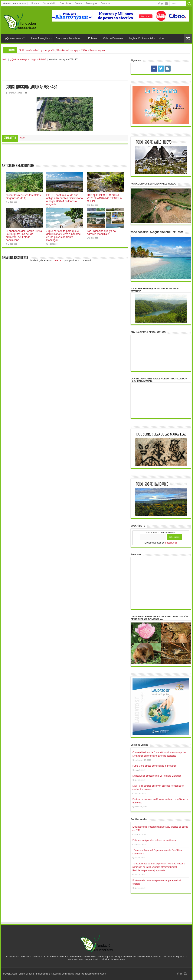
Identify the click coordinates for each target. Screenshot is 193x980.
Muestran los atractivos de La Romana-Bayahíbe (157, 776)
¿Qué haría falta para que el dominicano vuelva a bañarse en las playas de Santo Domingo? (64, 236)
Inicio (5, 59)
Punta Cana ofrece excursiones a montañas (154, 766)
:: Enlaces (92, 38)
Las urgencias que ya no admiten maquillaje (101, 232)
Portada (35, 3)
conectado (58, 260)
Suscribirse (65, 3)
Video (162, 38)
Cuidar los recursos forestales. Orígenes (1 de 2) (24, 197)
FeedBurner (171, 543)
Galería (79, 3)
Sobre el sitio (50, 3)
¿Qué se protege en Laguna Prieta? (28, 59)
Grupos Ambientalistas (68, 38)
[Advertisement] (65, 71)
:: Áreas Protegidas (39, 38)
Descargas (92, 3)
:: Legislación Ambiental (140, 38)
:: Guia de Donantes (112, 38)
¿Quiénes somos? (15, 38)
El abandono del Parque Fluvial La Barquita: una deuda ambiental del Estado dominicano (24, 236)
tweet (22, 138)
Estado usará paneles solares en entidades (154, 840)
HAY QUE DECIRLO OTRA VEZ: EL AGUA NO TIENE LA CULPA (104, 198)
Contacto (105, 3)
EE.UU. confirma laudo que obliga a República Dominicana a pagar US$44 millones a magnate (62, 50)
